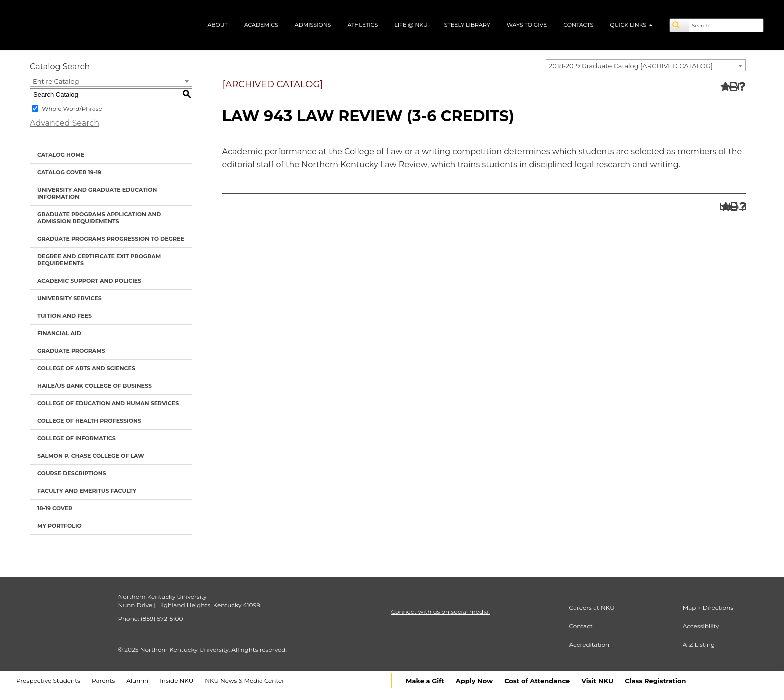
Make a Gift (425, 681)
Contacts (578, 25)
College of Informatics (77, 438)
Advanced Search (65, 123)
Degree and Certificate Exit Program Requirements (99, 260)
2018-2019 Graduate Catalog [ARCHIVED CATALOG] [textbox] (631, 66)
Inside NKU (177, 680)
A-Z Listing (699, 644)
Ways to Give (527, 25)
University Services (70, 298)
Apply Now (474, 681)
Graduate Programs (71, 351)
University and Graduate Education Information (97, 193)
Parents (103, 680)
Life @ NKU (411, 25)
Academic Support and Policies (89, 281)
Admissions (313, 25)
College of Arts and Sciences (86, 368)
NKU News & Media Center (245, 680)
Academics (261, 25)
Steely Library (467, 25)
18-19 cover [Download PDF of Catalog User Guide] (55, 508)
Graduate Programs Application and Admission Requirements (99, 218)
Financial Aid (59, 333)
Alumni (137, 680)
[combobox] (646, 65)
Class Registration (655, 681)
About (217, 25)
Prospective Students (48, 680)
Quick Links (631, 25)
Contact (581, 626)
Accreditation (590, 644)
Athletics (363, 25)
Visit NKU (597, 681)
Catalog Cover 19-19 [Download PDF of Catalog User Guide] (69, 172)
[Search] (680, 25)
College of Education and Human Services (108, 403)
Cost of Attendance (537, 681)
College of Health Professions (89, 421)
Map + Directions (708, 607)
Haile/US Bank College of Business (95, 386)
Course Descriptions (72, 473)
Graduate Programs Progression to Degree (111, 239)
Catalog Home (61, 155)
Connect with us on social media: (441, 611)
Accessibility (701, 626)
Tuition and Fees (65, 316)
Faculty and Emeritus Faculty (87, 491)
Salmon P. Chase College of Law (91, 456)
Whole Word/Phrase (72, 109)
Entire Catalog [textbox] (56, 81)
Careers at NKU (592, 607)
